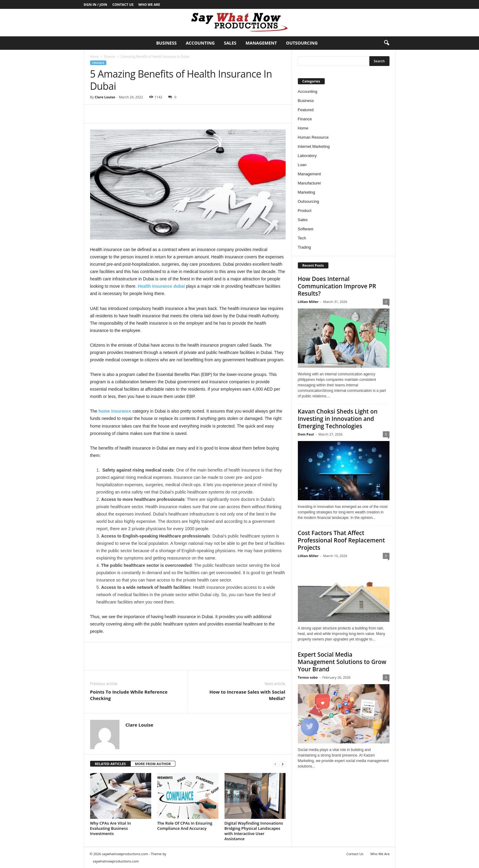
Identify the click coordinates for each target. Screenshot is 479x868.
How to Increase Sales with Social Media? (247, 695)
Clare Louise (105, 97)
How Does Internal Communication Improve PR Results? (337, 286)
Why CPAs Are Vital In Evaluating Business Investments (111, 828)
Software (306, 229)
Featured (306, 110)
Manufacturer (310, 183)
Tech (302, 238)
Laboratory (307, 156)
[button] (386, 43)
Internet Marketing (314, 146)
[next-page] (283, 764)
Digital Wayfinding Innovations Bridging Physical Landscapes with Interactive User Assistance (254, 831)
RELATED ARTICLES (110, 764)
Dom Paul (306, 434)
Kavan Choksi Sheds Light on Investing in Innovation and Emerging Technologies (338, 419)
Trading (305, 247)
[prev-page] (275, 764)
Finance (110, 57)
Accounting (200, 43)
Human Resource (313, 137)
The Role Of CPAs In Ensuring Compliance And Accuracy (185, 826)
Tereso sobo (308, 677)
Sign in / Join (95, 4)
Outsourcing (302, 43)
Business (166, 43)
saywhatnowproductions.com (116, 861)
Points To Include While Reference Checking (129, 695)
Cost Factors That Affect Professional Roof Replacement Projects (341, 540)
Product (305, 211)
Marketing (307, 192)
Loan (302, 165)
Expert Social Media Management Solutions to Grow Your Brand (342, 662)
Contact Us (123, 4)
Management (261, 43)
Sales (230, 43)
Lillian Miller (308, 302)
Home (94, 57)
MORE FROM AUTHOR (153, 764)
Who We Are (149, 4)
